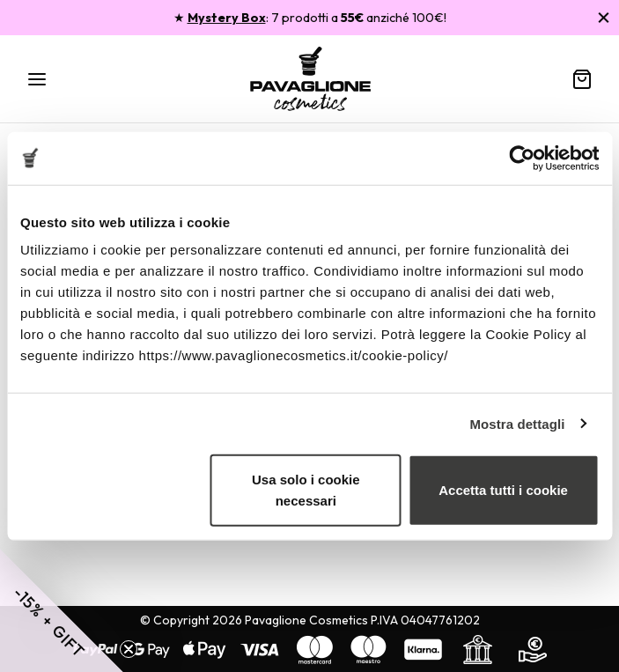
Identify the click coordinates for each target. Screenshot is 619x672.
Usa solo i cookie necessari (306, 490)
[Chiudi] (604, 17)
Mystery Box (227, 18)
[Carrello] (582, 79)
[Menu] (37, 79)
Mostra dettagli (517, 423)
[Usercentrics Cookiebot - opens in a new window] (522, 158)
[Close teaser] (129, 649)
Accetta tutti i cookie (503, 490)
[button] (62, 610)
